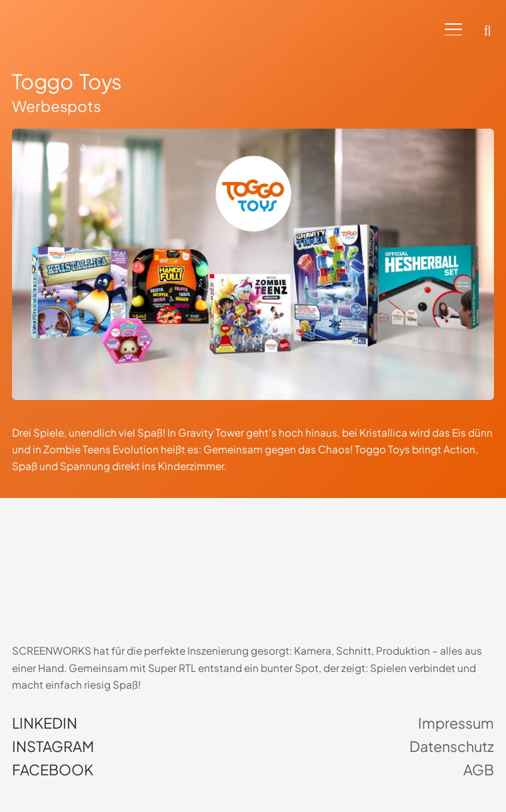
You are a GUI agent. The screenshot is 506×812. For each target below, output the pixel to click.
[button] (453, 30)
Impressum (456, 723)
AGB (479, 770)
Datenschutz (452, 747)
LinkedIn (45, 723)
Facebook (53, 770)
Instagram (53, 747)
